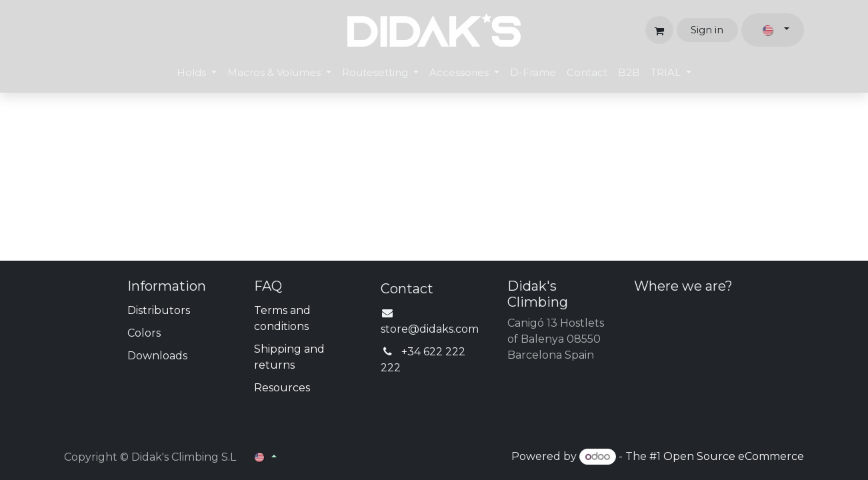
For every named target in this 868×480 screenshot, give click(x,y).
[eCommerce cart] (659, 30)
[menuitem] (197, 73)
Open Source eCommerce (734, 456)
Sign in (707, 30)
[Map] (719, 353)
